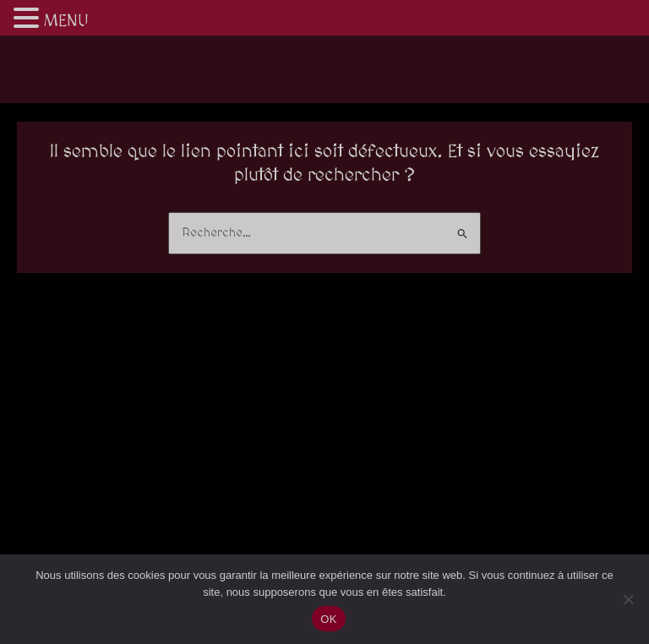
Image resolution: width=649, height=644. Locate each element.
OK (328, 619)
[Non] (628, 599)
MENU (66, 21)
